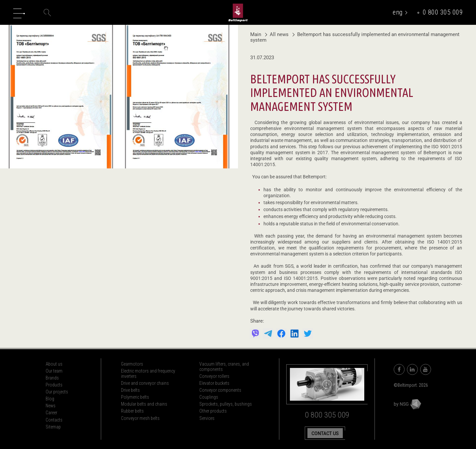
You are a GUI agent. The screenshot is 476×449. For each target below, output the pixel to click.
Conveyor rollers (214, 376)
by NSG (407, 404)
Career (51, 413)
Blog (50, 399)
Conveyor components (220, 390)
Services (207, 418)
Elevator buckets (214, 383)
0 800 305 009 (443, 12)
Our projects (57, 392)
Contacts (54, 420)
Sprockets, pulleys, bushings (226, 404)
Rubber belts (132, 411)
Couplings (209, 397)
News (51, 406)
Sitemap (53, 427)
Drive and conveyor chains (145, 383)
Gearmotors (132, 364)
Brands (52, 378)
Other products (213, 411)
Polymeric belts (135, 397)
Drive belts (130, 390)
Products (54, 385)
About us (54, 364)
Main (256, 34)
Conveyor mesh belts (140, 418)
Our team (54, 371)
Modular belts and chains (144, 404)
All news (278, 34)
